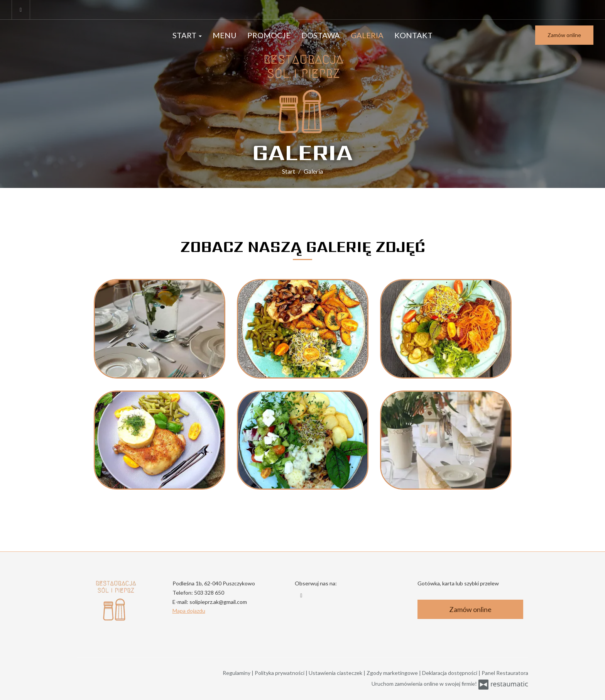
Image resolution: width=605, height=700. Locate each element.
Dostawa (321, 35)
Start (187, 35)
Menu (225, 35)
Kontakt (413, 35)
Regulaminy (237, 673)
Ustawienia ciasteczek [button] (336, 673)
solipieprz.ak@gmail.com (218, 602)
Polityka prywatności (280, 673)
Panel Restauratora (505, 673)
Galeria (367, 35)
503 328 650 (209, 593)
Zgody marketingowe (393, 673)
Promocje (269, 35)
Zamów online (564, 35)
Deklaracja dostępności (450, 673)
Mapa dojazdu (189, 611)
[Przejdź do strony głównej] (302, 93)
